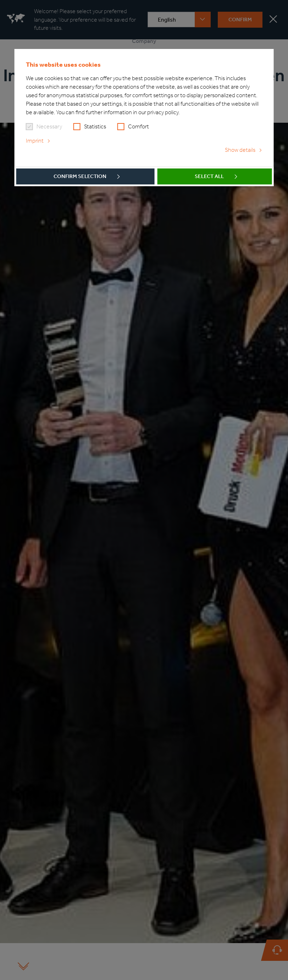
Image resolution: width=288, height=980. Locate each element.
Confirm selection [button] (80, 176)
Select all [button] (209, 176)
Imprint (35, 141)
